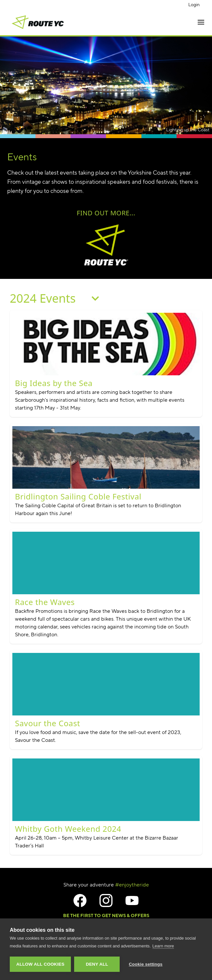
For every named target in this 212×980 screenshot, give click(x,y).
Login (194, 5)
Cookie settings (146, 964)
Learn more (163, 946)
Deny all (97, 964)
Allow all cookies (40, 964)
